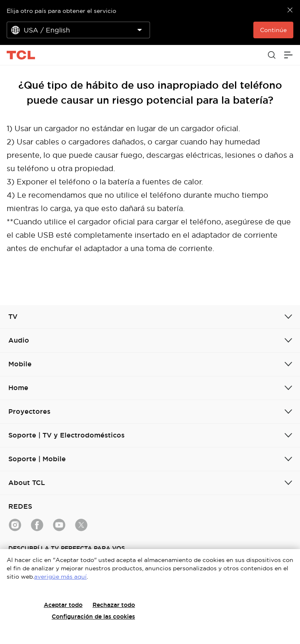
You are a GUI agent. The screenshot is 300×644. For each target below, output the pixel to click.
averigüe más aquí (60, 577)
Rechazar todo (114, 605)
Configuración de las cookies (93, 617)
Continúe (273, 30)
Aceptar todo (63, 605)
